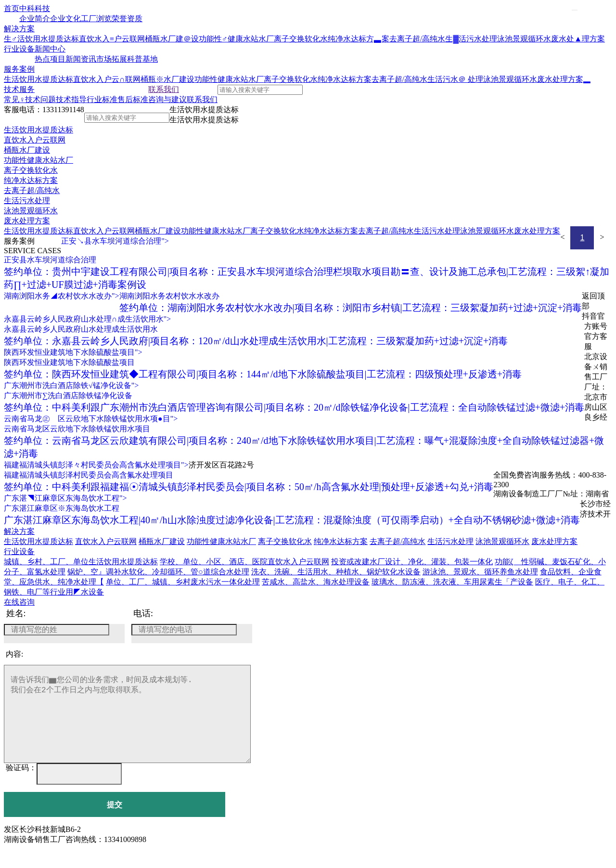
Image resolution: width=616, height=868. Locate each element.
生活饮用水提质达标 (38, 79)
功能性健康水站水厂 (229, 79)
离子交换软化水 (301, 39)
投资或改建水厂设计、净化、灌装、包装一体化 (412, 562)
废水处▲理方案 (578, 39)
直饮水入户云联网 (35, 140)
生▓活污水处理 (471, 39)
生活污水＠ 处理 (455, 79)
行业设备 (19, 49)
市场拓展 (112, 59)
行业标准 (102, 99)
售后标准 (133, 99)
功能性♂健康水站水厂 (236, 39)
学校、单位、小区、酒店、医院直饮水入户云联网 (244, 562)
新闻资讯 (81, 59)
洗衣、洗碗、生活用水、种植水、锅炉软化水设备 (336, 572)
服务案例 (19, 69)
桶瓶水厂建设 (27, 150)
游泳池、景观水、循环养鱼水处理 (480, 572)
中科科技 (35, 8)
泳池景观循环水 (524, 39)
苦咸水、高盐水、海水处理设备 (316, 582)
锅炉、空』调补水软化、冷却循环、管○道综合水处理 (158, 572)
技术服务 (19, 89)
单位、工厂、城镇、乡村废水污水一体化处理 (183, 582)
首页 (12, 8)
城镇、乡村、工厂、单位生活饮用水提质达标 (81, 562)
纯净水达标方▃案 (359, 39)
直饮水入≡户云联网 (112, 39)
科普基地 (142, 59)
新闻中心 (50, 49)
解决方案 (19, 29)
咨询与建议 (167, 99)
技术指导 (71, 99)
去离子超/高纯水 (417, 39)
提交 (115, 824)
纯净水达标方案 (345, 79)
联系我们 (164, 89)
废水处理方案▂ (564, 79)
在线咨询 (19, 602)
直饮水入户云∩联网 (107, 79)
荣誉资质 (127, 19)
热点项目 (50, 59)
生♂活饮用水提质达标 (41, 39)
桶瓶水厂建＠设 (172, 39)
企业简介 (35, 19)
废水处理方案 (27, 221)
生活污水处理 (27, 201)
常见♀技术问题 (30, 99)
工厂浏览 (96, 19)
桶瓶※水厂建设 (167, 79)
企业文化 (65, 19)
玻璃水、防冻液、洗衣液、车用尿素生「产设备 (452, 582)
